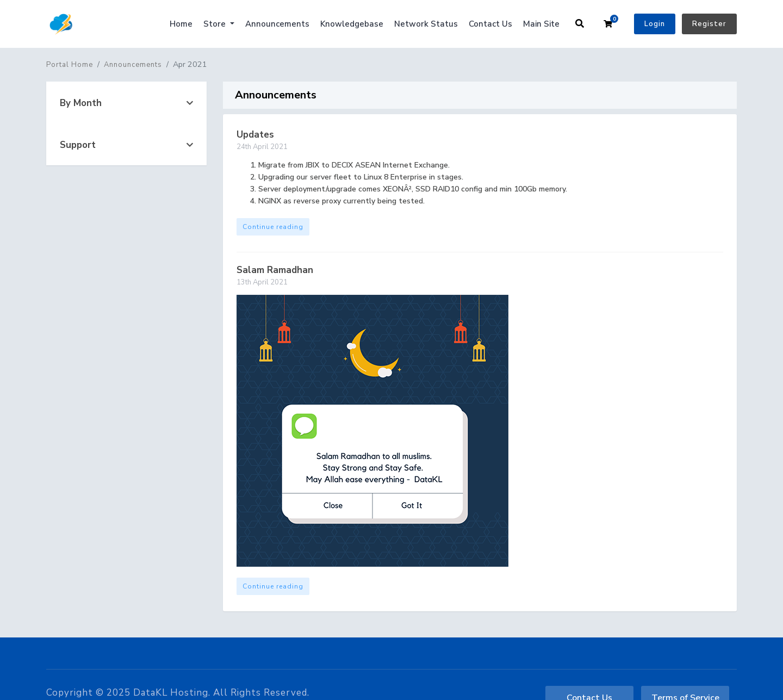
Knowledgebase (352, 24)
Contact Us (490, 24)
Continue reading (273, 227)
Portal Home (70, 65)
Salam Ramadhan (275, 270)
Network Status (426, 24)
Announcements (277, 24)
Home (181, 24)
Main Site (541, 24)
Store (216, 24)
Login (655, 24)
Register (709, 24)
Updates (255, 135)
